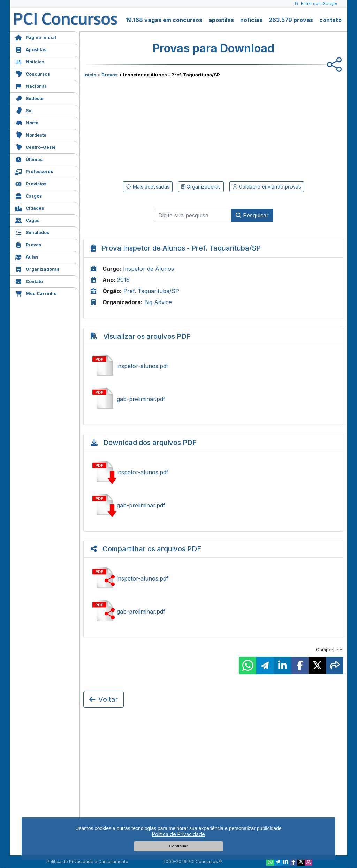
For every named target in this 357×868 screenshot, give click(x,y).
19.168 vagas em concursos (164, 20)
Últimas (29, 159)
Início (90, 75)
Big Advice (158, 302)
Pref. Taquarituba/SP (151, 291)
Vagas (27, 220)
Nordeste (31, 134)
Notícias (30, 61)
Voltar (104, 699)
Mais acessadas (148, 187)
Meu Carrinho (36, 293)
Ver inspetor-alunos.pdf (213, 366)
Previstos (31, 183)
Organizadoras (37, 268)
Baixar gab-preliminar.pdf (213, 505)
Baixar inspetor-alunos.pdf (213, 472)
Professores (34, 171)
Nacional (31, 86)
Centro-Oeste (35, 147)
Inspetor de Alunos (149, 269)
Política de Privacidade (178, 834)
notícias (251, 20)
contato (331, 20)
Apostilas (31, 49)
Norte (27, 122)
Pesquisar (252, 215)
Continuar (179, 846)
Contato (29, 281)
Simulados (32, 232)
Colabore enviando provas (267, 187)
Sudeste (29, 98)
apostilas (221, 20)
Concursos (32, 73)
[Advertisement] (157, 128)
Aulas (27, 256)
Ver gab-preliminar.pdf (213, 399)
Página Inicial (36, 37)
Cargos (28, 195)
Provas (28, 244)
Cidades (29, 208)
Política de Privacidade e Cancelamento (87, 862)
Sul (24, 110)
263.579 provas (291, 20)
